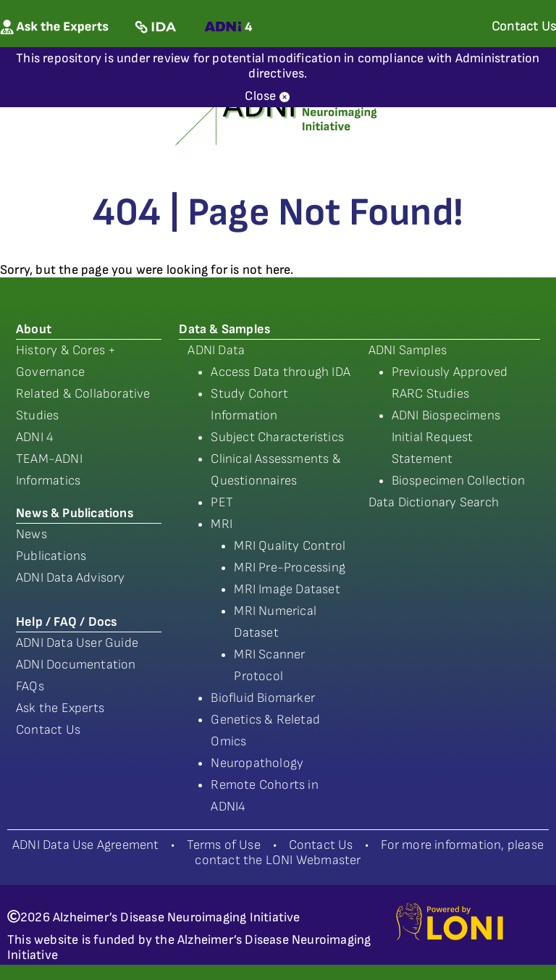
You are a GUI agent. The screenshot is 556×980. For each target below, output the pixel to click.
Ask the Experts (60, 708)
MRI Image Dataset (287, 589)
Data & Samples (224, 329)
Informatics (48, 481)
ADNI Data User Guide (77, 643)
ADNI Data (216, 350)
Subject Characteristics (277, 437)
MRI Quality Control (290, 546)
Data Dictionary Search (434, 502)
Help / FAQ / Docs (66, 622)
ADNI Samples (408, 350)
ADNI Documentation (76, 665)
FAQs (30, 686)
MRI (222, 524)
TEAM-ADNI (49, 459)
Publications (51, 556)
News (31, 534)
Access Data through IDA (281, 372)
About (34, 329)
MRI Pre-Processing (290, 568)
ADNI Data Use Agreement (86, 845)
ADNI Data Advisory (71, 578)
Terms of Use (223, 845)
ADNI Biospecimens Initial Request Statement (446, 437)
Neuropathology (257, 763)
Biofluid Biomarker (263, 698)
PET (222, 502)
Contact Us (48, 730)
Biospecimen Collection (458, 481)
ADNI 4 (35, 437)
